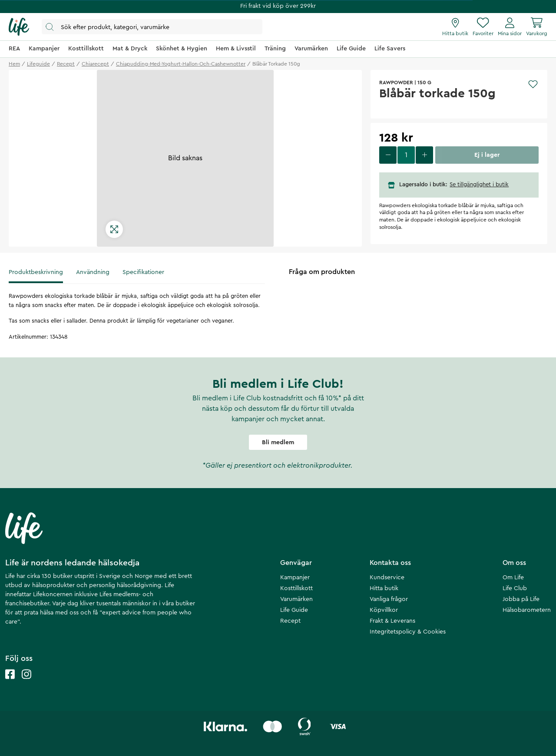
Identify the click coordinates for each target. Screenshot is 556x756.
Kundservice (387, 578)
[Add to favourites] (533, 84)
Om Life (513, 578)
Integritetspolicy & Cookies (408, 632)
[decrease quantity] (388, 155)
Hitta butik (384, 588)
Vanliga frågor (389, 599)
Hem (14, 64)
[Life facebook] (10, 683)
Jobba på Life (521, 599)
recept (66, 64)
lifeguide (38, 64)
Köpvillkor (384, 610)
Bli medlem (278, 442)
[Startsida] (19, 27)
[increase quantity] (424, 155)
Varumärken (296, 599)
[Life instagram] (26, 683)
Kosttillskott (296, 588)
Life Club (515, 588)
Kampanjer (295, 578)
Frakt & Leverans (392, 621)
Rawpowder (396, 83)
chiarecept (95, 64)
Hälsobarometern (527, 610)
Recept (290, 621)
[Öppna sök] (152, 27)
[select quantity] (406, 155)
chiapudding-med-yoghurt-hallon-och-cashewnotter (181, 64)
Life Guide (294, 610)
